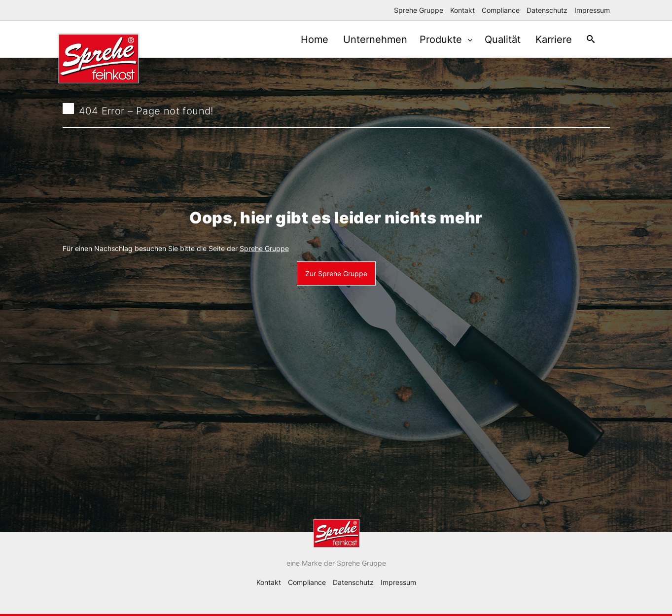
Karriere (549, 39)
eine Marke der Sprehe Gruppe (336, 563)
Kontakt (462, 10)
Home (303, 39)
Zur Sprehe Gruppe (336, 273)
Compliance (501, 10)
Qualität (496, 39)
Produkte (435, 39)
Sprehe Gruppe (419, 10)
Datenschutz (547, 10)
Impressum (592, 10)
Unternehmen (366, 39)
